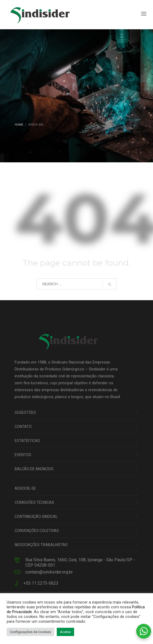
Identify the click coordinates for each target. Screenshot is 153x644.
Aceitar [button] (65, 632)
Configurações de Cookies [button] (30, 632)
